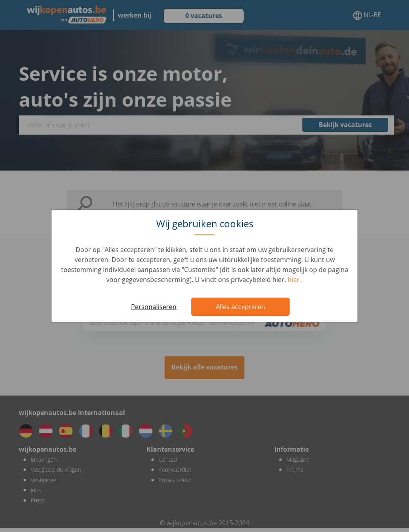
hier (294, 280)
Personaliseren (154, 307)
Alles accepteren (240, 307)
